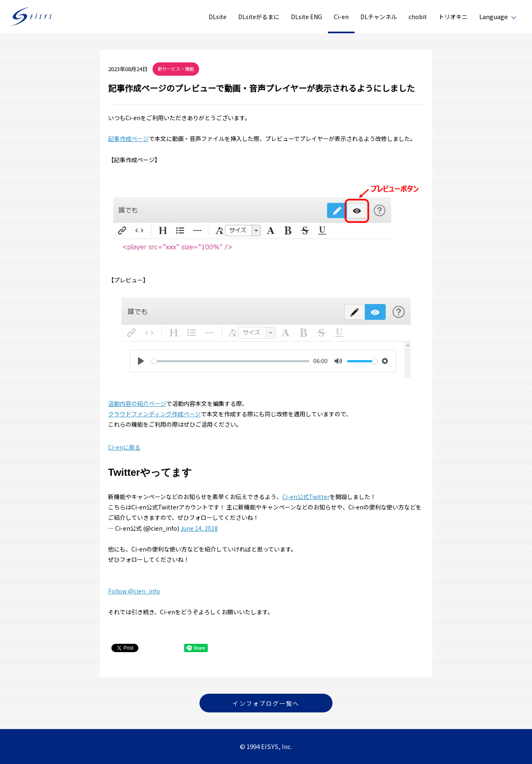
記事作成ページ (128, 138)
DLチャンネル (379, 17)
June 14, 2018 (199, 528)
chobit (418, 17)
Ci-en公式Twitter (306, 497)
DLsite (218, 17)
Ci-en (341, 17)
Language (494, 16)
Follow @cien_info (134, 591)
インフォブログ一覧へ (266, 703)
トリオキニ (453, 17)
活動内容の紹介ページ (137, 403)
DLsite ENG (307, 17)
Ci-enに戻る (124, 447)
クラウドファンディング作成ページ (154, 414)
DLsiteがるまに (259, 17)
